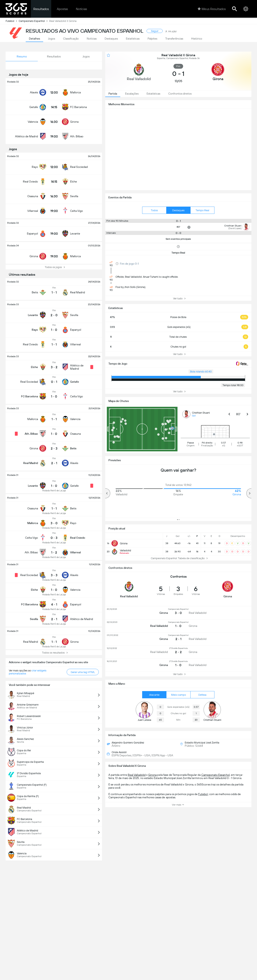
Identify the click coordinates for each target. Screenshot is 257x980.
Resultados (41, 9)
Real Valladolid (137, 775)
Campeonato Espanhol (34, 21)
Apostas (62, 9)
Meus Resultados (212, 9)
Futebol (12, 21)
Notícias (81, 9)
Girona (152, 775)
